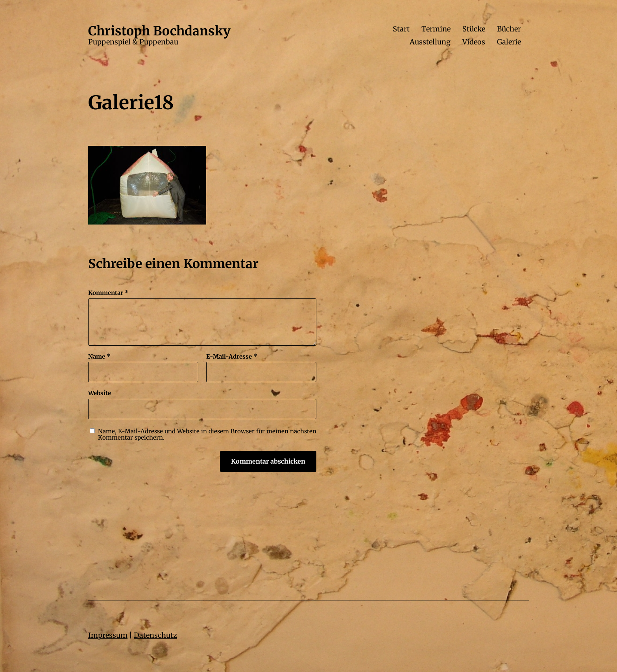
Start (401, 29)
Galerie (509, 42)
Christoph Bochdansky (159, 31)
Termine (436, 29)
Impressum (108, 635)
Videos (474, 42)
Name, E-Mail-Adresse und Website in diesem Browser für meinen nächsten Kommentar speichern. (207, 435)
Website (100, 393)
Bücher (509, 29)
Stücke (474, 29)
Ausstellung (430, 42)
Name (99, 357)
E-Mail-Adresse (232, 357)
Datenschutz (155, 635)
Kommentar (108, 293)
